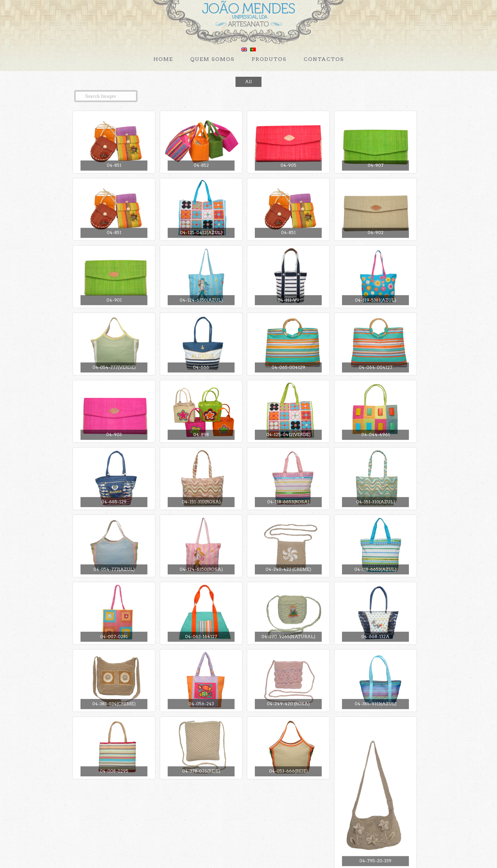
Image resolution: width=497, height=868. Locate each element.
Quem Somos (212, 59)
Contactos (324, 59)
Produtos (269, 59)
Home (163, 59)
